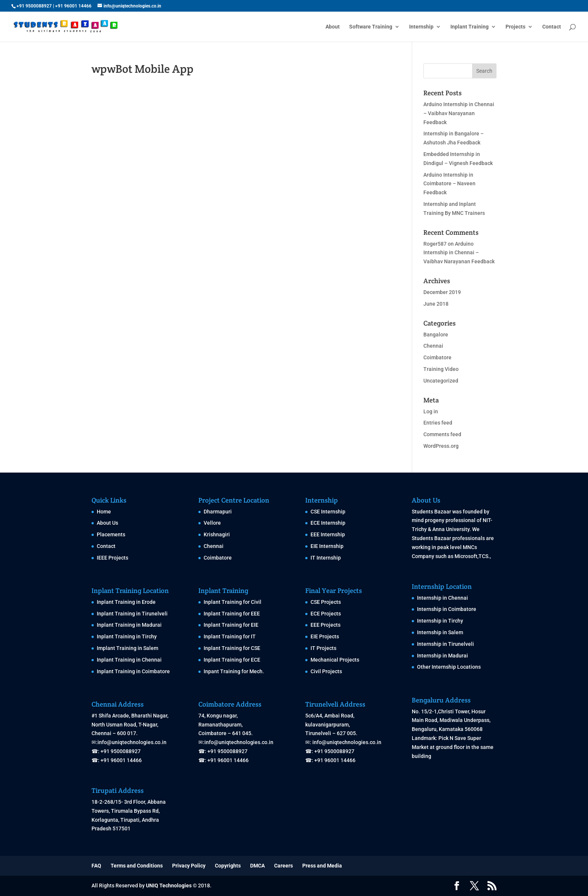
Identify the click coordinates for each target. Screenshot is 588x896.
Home (104, 512)
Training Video (441, 369)
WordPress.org (441, 446)
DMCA (257, 866)
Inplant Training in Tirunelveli (132, 614)
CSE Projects (326, 602)
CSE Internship (328, 512)
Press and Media (322, 866)
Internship (421, 27)
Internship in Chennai (442, 598)
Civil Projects (326, 671)
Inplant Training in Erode (126, 602)
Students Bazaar (431, 512)
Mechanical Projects (335, 660)
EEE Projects (325, 625)
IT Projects (323, 648)
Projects (515, 27)
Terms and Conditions (137, 866)
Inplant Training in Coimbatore (133, 671)
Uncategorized (441, 381)
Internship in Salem (440, 632)
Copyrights (228, 866)
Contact (552, 27)
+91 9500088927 (34, 6)
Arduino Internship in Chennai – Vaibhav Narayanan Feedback (459, 113)
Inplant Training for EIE (231, 625)
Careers (283, 866)
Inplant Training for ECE (232, 660)
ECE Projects (326, 614)
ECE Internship (328, 523)
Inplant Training (469, 27)
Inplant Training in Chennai (129, 660)
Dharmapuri (218, 512)
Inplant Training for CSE (232, 648)
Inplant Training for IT (230, 636)
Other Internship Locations (449, 667)
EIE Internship (327, 546)
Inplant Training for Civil (232, 602)
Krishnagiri (217, 534)
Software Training (371, 27)
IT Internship (326, 558)
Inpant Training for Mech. (234, 671)
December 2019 (442, 292)
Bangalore (436, 335)
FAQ (96, 866)
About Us (107, 523)
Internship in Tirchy (440, 621)
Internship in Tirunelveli (445, 644)
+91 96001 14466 (73, 6)
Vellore (212, 523)
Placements (111, 534)
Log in (431, 411)
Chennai (433, 346)
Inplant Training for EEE (232, 614)
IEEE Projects (112, 558)
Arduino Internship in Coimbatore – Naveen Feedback (449, 184)
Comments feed (442, 434)
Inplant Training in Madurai (129, 625)
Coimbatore (437, 357)
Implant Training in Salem (127, 648)
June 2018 (436, 304)
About (333, 27)
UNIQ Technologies (169, 885)
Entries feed (438, 423)
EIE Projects (325, 636)
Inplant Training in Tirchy (127, 636)
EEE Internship (328, 534)
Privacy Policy (189, 866)
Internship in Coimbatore (447, 609)
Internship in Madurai (442, 656)
